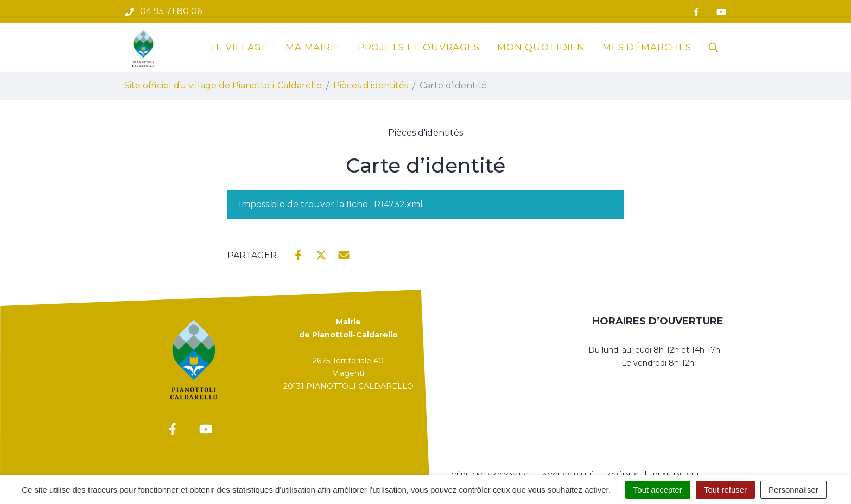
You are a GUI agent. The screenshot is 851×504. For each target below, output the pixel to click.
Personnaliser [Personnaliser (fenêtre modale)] (793, 490)
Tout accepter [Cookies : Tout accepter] (658, 490)
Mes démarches (647, 47)
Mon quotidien (541, 47)
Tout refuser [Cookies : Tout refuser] (725, 490)
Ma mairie (313, 47)
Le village (240, 47)
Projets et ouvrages (419, 47)
